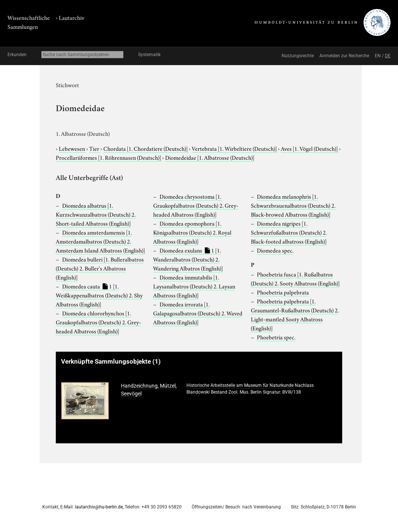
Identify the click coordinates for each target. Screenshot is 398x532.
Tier (95, 148)
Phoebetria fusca (295, 278)
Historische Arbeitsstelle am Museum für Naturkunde (240, 385)
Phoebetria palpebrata (283, 292)
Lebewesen (72, 148)
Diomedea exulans (188, 259)
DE (388, 56)
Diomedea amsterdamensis (100, 241)
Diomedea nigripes (289, 232)
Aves (310, 148)
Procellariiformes (109, 157)
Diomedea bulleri (100, 268)
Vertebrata (235, 148)
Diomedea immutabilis (194, 286)
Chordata (146, 148)
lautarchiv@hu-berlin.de (99, 507)
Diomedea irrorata (198, 313)
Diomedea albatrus (96, 214)
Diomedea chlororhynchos (98, 322)
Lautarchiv (72, 17)
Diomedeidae (210, 157)
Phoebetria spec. (276, 337)
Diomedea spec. (275, 250)
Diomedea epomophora (192, 232)
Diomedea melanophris (293, 205)
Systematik (149, 55)
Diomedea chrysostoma (196, 205)
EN (378, 56)
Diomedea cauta (99, 295)
